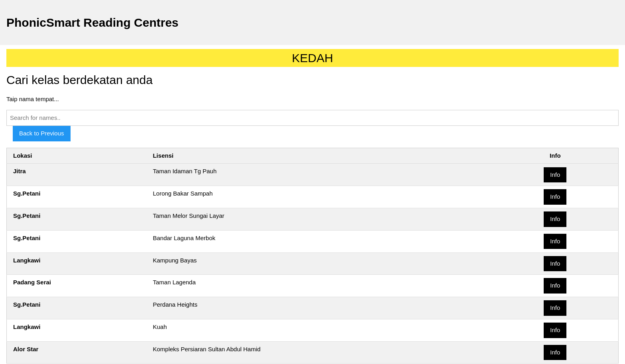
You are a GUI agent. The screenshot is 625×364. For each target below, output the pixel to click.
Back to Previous (42, 133)
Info (555, 175)
